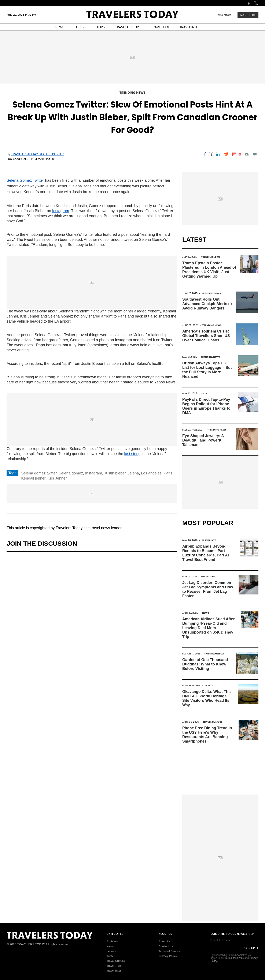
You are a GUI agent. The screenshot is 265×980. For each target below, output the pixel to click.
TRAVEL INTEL (189, 27)
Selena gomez (71, 473)
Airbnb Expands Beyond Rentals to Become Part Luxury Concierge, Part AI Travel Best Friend (206, 553)
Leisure (111, 951)
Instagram (60, 211)
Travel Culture (213, 722)
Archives (112, 941)
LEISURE (80, 27)
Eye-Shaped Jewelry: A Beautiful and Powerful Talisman (203, 440)
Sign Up (249, 948)
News (206, 613)
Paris (168, 473)
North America (214, 654)
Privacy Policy (168, 956)
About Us (165, 941)
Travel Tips (208, 577)
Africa (209, 686)
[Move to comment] (255, 154)
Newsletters (223, 15)
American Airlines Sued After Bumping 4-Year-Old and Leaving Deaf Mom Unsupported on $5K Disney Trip (209, 628)
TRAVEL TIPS (160, 27)
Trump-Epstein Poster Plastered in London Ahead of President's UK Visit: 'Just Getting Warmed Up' (209, 270)
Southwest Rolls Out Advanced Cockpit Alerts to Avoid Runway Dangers (207, 304)
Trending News (133, 93)
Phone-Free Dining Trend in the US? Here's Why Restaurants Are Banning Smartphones (207, 735)
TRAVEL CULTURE (128, 27)
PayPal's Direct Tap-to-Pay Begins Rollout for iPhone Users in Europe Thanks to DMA (206, 406)
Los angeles (151, 473)
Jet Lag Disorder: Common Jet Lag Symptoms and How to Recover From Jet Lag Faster (208, 589)
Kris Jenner (57, 478)
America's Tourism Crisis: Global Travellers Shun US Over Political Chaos (206, 336)
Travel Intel (209, 540)
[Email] (246, 154)
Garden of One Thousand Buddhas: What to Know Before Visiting (205, 664)
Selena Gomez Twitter (25, 180)
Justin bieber (115, 473)
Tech (204, 393)
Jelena (133, 473)
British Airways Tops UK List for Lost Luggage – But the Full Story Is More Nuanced (207, 370)
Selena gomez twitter (39, 473)
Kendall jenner (33, 478)
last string (132, 454)
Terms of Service (170, 951)
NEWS (60, 27)
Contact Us (166, 946)
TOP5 (101, 27)
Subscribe (248, 15)
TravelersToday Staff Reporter (37, 154)
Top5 (110, 956)
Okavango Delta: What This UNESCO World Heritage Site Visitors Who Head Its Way (207, 698)
